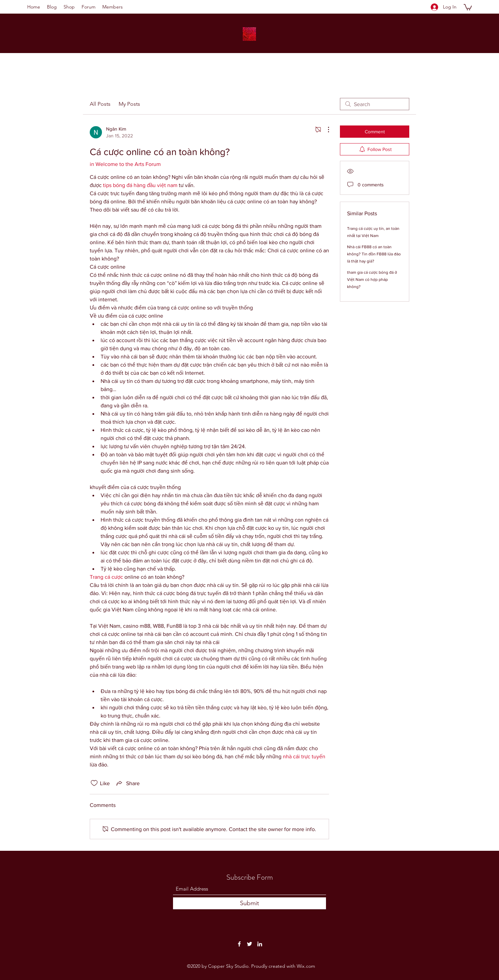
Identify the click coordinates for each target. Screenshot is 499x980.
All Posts (100, 104)
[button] (468, 7)
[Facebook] (239, 944)
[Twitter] (249, 944)
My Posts (129, 104)
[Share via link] (127, 783)
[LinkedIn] (260, 944)
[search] (375, 104)
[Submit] (249, 903)
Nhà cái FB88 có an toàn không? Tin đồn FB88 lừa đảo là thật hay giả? (374, 254)
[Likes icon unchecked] (94, 783)
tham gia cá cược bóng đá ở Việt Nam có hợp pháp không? (372, 280)
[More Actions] (325, 130)
